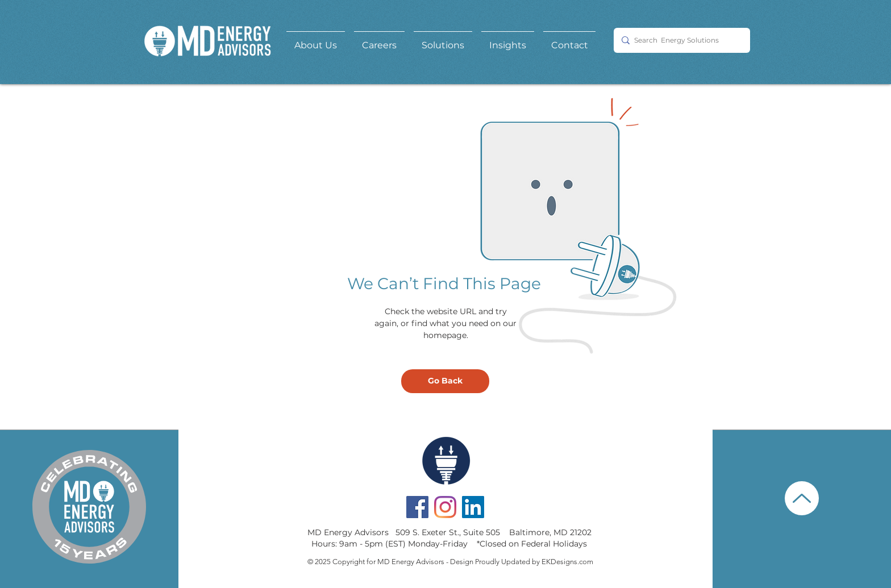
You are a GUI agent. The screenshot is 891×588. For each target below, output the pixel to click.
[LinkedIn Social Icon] (473, 507)
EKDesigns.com (567, 562)
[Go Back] (445, 381)
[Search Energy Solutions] (679, 40)
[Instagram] (445, 507)
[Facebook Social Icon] (417, 507)
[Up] (802, 498)
